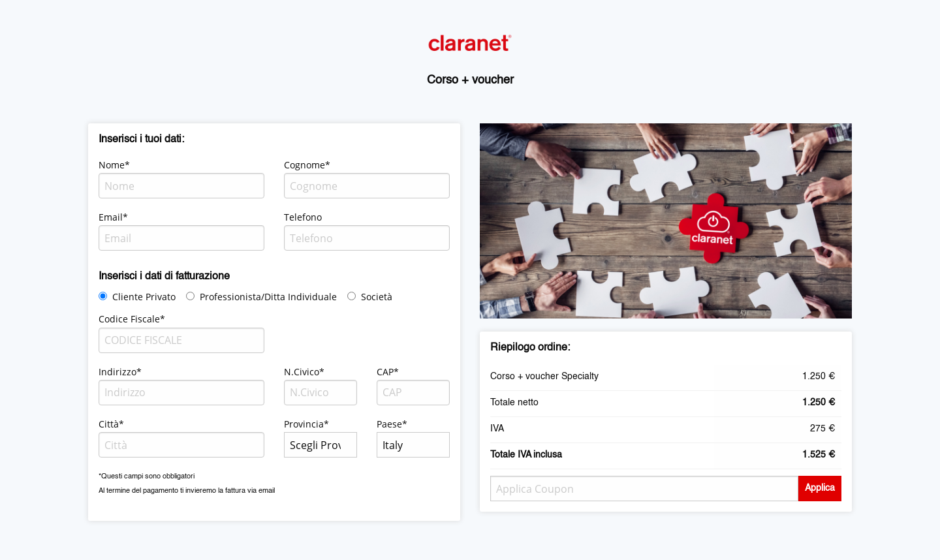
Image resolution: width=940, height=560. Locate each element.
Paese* (392, 424)
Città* (111, 424)
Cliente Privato (144, 297)
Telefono (303, 217)
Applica (820, 488)
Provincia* (306, 424)
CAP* (388, 372)
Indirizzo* (120, 372)
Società (377, 297)
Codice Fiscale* (132, 319)
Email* (113, 217)
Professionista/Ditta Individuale (268, 297)
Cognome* (307, 165)
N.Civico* (304, 372)
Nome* (114, 165)
